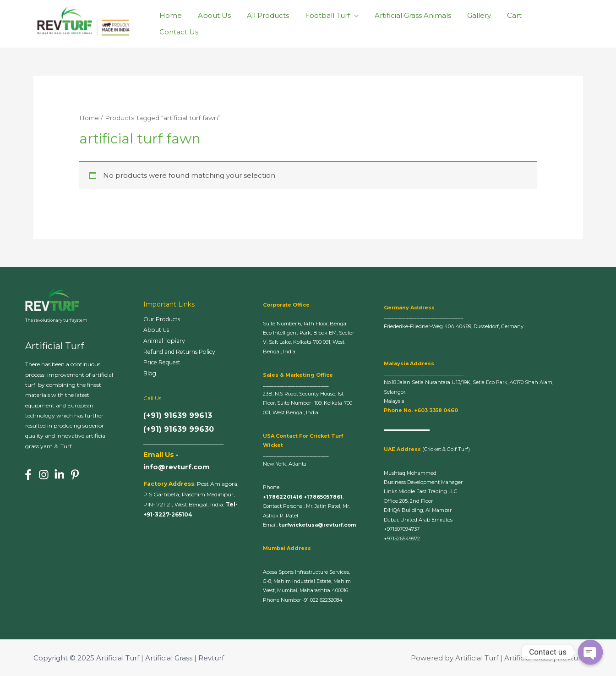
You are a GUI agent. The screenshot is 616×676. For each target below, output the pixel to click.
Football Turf (336, 24)
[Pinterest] (75, 475)
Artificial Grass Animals (419, 24)
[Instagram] (44, 475)
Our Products (163, 319)
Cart (516, 24)
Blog (150, 374)
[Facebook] (28, 475)
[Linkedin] (59, 475)
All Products (279, 24)
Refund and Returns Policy (182, 352)
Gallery (483, 24)
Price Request (164, 363)
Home (186, 24)
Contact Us (557, 24)
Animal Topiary (165, 341)
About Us (228, 24)
